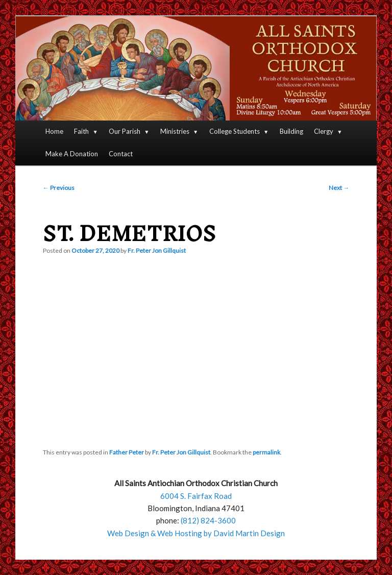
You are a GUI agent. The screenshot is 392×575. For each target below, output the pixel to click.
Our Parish (125, 131)
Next (339, 188)
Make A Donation (72, 154)
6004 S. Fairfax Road (196, 496)
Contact (121, 154)
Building (291, 131)
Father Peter (127, 452)
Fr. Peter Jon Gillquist (157, 250)
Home (54, 131)
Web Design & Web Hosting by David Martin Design (196, 533)
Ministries (175, 131)
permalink (266, 452)
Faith (81, 131)
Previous (59, 188)
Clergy (324, 131)
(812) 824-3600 (208, 520)
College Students (235, 131)
